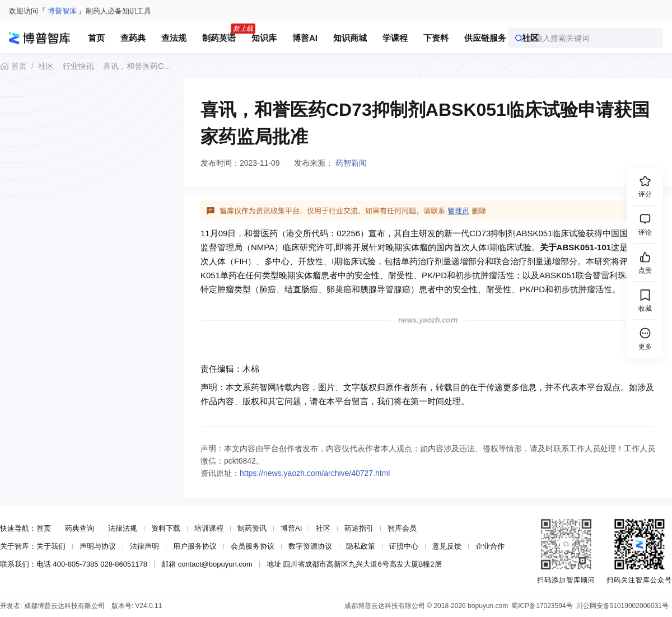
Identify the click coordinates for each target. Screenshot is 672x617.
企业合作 (490, 546)
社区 (46, 66)
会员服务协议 (253, 546)
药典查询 (80, 528)
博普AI (291, 528)
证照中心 (404, 546)
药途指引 (359, 528)
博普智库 (62, 11)
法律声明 (144, 546)
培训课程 (209, 528)
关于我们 (51, 546)
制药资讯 (252, 528)
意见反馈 (447, 546)
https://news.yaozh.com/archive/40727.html (315, 473)
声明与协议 (98, 546)
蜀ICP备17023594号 (542, 606)
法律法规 (123, 528)
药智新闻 (351, 163)
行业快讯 (78, 66)
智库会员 (402, 528)
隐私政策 (361, 546)
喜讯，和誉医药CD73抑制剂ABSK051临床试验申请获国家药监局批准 (138, 66)
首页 (13, 66)
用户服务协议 (195, 546)
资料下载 (166, 528)
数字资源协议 (310, 546)
